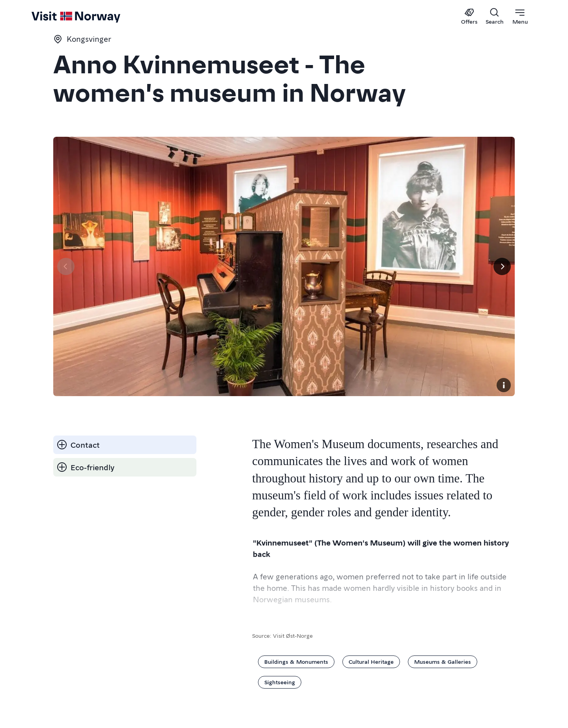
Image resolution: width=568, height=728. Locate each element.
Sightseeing (280, 682)
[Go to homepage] (49, 17)
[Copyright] (504, 385)
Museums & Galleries (443, 661)
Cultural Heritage (371, 661)
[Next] (502, 266)
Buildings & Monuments (296, 661)
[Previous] (66, 266)
